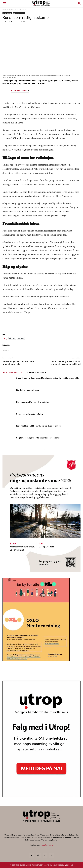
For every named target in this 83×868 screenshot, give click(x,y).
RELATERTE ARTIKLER (13, 373)
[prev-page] (41, 450)
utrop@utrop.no (47, 845)
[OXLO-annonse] (36, 660)
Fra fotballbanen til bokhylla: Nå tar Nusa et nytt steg (39, 426)
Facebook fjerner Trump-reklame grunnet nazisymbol (18, 363)
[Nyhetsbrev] (41, 797)
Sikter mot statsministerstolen (29, 414)
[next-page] (45, 450)
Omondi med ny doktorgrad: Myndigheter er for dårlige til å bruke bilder (48, 378)
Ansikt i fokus (21, 9)
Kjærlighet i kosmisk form (27, 390)
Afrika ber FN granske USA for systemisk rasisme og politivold (65, 363)
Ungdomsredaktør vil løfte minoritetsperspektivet (38, 438)
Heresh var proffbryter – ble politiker (33, 402)
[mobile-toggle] (4, 3)
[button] (80, 3)
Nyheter (11, 9)
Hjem (4, 9)
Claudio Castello (11, 22)
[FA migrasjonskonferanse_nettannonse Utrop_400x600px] (41, 571)
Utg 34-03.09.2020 (19, 13)
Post (6, 339)
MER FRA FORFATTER (36, 373)
